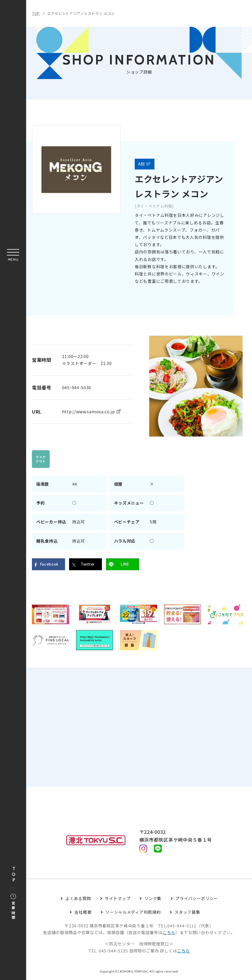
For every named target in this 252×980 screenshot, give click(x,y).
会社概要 (83, 912)
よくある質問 (78, 899)
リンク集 (153, 899)
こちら (169, 933)
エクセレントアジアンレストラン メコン (81, 13)
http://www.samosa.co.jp (89, 412)
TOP (14, 875)
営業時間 (13, 907)
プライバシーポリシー (197, 899)
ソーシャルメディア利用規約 (133, 912)
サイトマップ (118, 899)
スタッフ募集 (187, 912)
